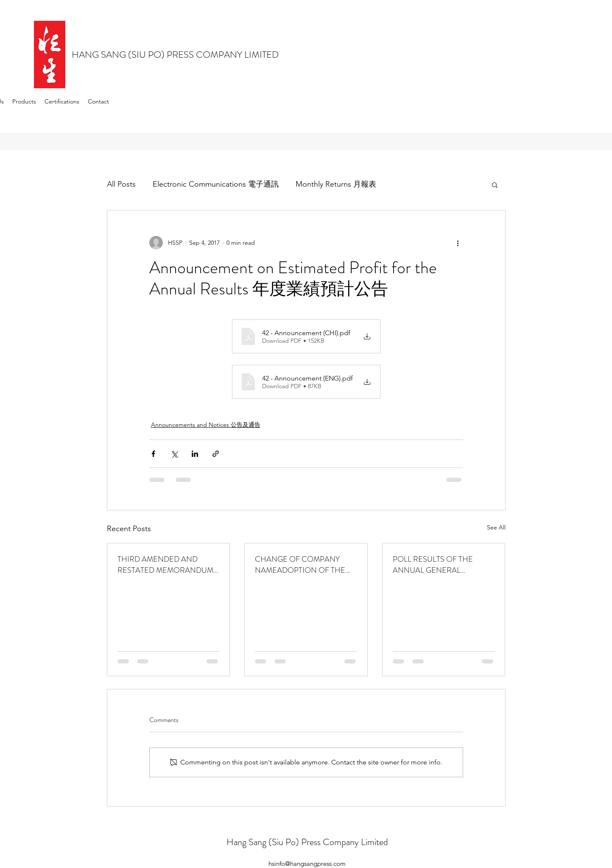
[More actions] (458, 243)
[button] (495, 185)
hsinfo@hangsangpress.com (307, 864)
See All (496, 527)
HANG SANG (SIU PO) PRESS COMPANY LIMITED (175, 55)
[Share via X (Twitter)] (174, 454)
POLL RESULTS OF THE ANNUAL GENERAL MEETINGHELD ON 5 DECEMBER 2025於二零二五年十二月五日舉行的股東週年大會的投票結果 (442, 565)
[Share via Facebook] (153, 454)
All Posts (121, 184)
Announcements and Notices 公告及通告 (206, 425)
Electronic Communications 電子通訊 (216, 184)
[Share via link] (216, 454)
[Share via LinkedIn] (195, 454)
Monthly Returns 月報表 (336, 184)
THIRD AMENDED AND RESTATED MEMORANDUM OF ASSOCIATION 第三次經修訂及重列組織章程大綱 (165, 565)
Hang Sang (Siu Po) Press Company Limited (307, 842)
